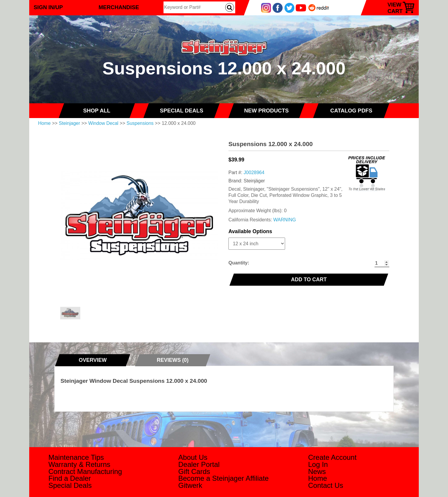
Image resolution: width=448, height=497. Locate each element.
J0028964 (254, 173)
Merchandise (119, 7)
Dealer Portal (199, 464)
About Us (193, 457)
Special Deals (70, 485)
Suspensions (140, 123)
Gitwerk (190, 485)
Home (44, 123)
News (317, 471)
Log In (318, 464)
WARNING (285, 220)
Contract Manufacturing (85, 471)
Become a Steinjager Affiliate (223, 478)
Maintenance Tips (76, 457)
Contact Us (326, 485)
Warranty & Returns (79, 464)
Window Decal (103, 123)
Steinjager (69, 123)
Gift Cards (194, 471)
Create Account (332, 457)
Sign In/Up (48, 7)
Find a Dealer (70, 478)
